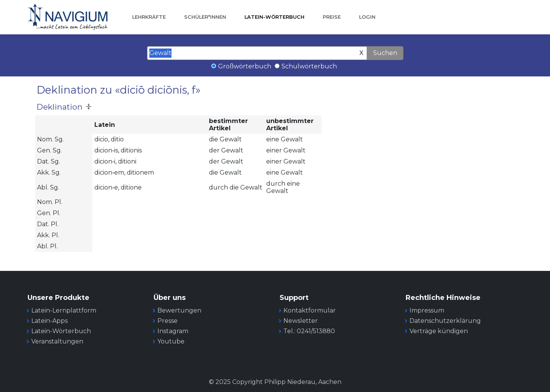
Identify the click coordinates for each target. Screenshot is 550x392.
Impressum (427, 310)
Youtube (171, 341)
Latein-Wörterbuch (274, 17)
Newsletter (301, 321)
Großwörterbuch (245, 66)
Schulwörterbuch (309, 66)
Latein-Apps (49, 321)
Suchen (385, 53)
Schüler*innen (205, 17)
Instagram (173, 331)
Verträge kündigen (439, 331)
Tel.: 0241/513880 (309, 331)
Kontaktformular (310, 310)
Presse (167, 321)
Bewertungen (179, 310)
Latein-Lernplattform (64, 310)
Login (367, 17)
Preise (332, 17)
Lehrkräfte (149, 17)
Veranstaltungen (57, 341)
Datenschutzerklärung (445, 321)
